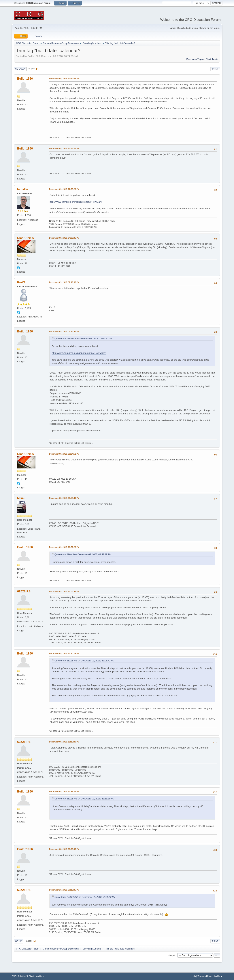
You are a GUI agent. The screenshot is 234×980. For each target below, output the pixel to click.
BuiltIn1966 (25, 79)
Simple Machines (36, 976)
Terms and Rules (205, 976)
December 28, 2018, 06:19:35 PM (64, 890)
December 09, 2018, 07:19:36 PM (64, 282)
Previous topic (195, 59)
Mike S (22, 498)
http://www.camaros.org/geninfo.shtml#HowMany (76, 202)
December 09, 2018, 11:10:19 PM (64, 653)
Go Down (20, 69)
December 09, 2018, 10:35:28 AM (64, 148)
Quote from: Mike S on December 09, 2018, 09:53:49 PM (83, 554)
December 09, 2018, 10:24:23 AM (64, 79)
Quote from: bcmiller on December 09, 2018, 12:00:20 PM (83, 339)
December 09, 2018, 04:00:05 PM (64, 238)
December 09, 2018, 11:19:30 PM (64, 742)
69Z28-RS (24, 591)
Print (215, 69)
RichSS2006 (26, 238)
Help (194, 976)
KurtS (21, 282)
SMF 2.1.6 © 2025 (20, 976)
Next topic (212, 59)
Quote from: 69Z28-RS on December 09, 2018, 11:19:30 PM (84, 799)
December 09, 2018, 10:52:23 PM (64, 547)
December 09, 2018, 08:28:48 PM (64, 331)
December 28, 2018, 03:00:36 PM (64, 849)
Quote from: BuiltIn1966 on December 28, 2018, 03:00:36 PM (85, 897)
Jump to (172, 955)
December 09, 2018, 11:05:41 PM (64, 591)
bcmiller (23, 189)
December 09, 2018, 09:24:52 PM (64, 454)
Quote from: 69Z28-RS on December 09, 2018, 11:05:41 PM (84, 661)
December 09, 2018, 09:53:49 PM (64, 498)
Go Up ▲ (218, 976)
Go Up (18, 941)
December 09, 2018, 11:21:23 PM (64, 791)
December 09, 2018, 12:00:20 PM (64, 189)
